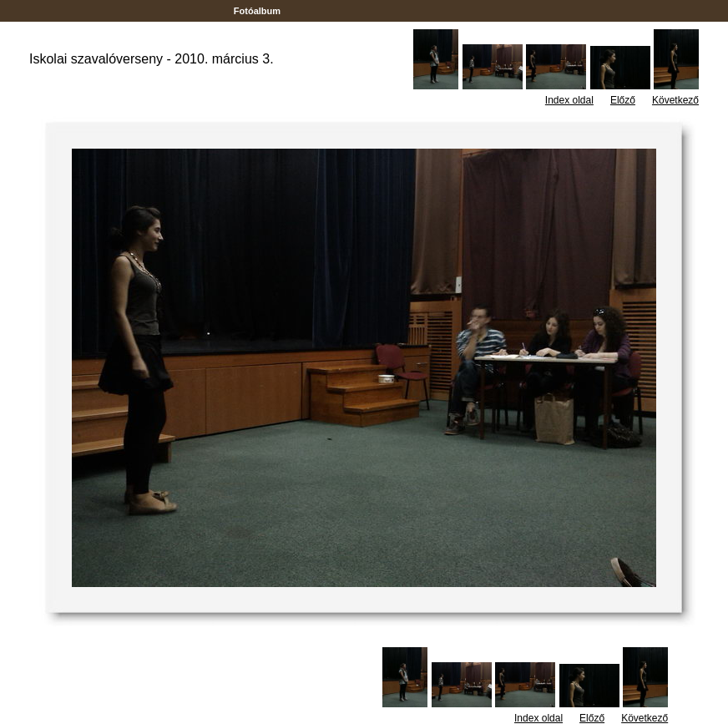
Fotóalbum (257, 11)
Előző (623, 100)
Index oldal (569, 100)
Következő (675, 100)
